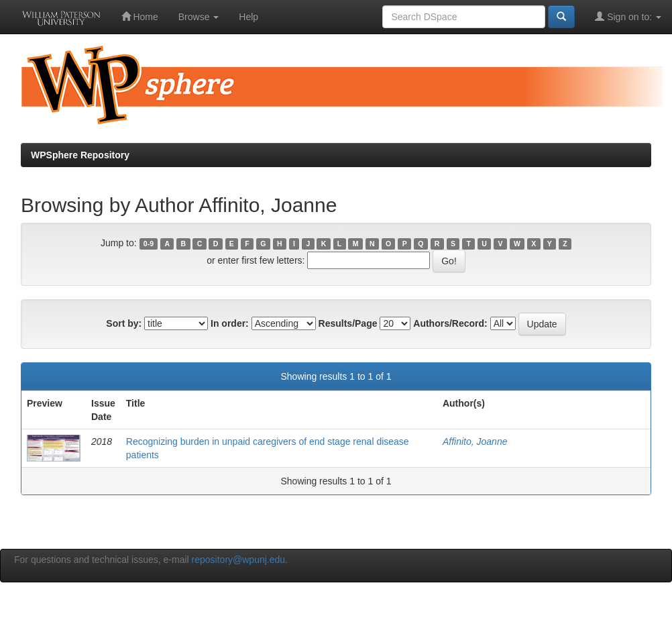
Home (140, 16)
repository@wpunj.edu (239, 560)
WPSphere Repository (80, 155)
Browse (199, 17)
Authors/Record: (450, 323)
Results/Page (348, 323)
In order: (230, 323)
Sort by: (124, 323)
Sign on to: (628, 16)
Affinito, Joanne (475, 441)
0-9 (149, 244)
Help (248, 17)
